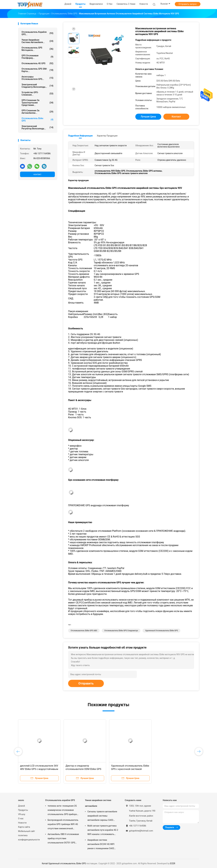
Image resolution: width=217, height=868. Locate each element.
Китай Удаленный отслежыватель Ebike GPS (64, 863)
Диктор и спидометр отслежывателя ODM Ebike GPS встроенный (83, 769)
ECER (173, 863)
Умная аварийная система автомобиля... (37, 41)
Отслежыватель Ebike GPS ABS (84, 631)
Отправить (86, 683)
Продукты (23, 810)
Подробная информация (80, 136)
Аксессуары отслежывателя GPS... (37, 78)
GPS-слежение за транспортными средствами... (37, 103)
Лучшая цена (148, 117)
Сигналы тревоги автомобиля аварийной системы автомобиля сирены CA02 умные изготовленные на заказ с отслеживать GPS (102, 816)
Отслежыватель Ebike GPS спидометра (121, 631)
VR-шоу (22, 814)
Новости (22, 823)
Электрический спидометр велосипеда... (37, 86)
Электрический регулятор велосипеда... (37, 127)
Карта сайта (24, 827)
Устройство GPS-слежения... (37, 94)
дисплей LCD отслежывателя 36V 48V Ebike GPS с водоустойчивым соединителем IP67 (39, 769)
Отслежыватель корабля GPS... (37, 33)
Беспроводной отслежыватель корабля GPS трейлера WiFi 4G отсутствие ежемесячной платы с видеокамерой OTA (63, 825)
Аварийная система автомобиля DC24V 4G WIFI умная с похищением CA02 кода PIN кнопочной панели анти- (101, 845)
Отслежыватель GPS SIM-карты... (37, 70)
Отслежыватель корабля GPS (60, 800)
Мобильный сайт (27, 831)
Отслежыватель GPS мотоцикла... (37, 49)
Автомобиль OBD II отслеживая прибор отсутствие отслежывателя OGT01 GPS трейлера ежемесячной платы (63, 839)
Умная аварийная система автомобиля (98, 803)
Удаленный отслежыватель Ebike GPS (161, 631)
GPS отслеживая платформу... (37, 57)
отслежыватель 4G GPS (37, 63)
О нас (21, 818)
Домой (21, 806)
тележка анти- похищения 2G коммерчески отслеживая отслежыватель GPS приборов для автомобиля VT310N (63, 810)
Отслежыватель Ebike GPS (37, 120)
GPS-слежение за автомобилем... (37, 112)
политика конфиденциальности (29, 838)
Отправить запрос (188, 4)
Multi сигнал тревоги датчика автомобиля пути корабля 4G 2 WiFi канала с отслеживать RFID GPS (103, 830)
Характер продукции (107, 136)
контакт (37, 174)
